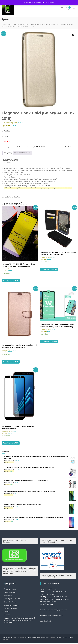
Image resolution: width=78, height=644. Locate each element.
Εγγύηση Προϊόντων (10, 610)
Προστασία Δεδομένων (11, 606)
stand (67, 147)
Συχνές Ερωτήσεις (10, 603)
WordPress (5, 641)
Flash (51, 639)
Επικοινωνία (8, 597)
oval (59, 147)
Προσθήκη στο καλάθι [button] (11, 281)
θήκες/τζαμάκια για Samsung (39, 24)
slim (62, 147)
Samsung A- (54, 24)
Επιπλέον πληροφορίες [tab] (22, 153)
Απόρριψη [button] (51, 2)
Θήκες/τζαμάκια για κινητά (21, 24)
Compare (7, 616)
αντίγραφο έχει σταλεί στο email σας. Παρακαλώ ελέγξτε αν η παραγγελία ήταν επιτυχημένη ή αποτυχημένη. (19, 622)
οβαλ (71, 147)
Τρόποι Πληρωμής (10, 594)
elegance (53, 147)
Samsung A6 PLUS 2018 (35, 147)
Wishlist (7, 613)
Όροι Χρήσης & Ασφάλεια (12, 600)
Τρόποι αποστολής (10, 590)
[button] (73, 35)
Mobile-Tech (24, 639)
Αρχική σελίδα (7, 24)
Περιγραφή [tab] (8, 153)
